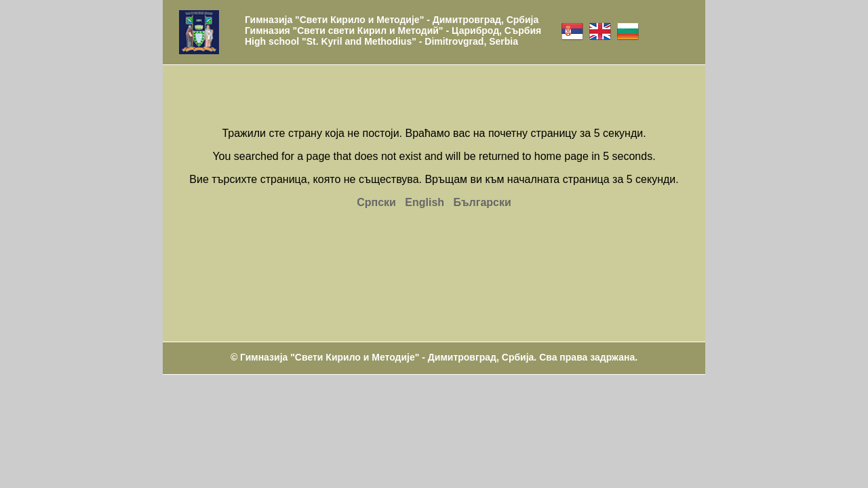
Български (482, 202)
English (425, 202)
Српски (376, 202)
